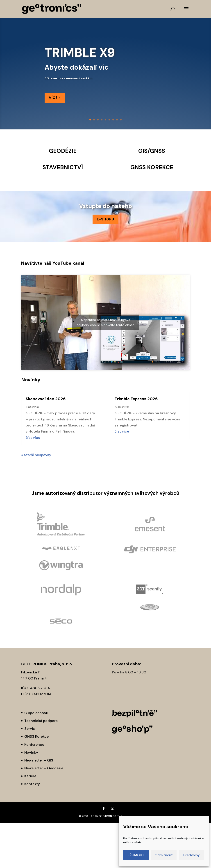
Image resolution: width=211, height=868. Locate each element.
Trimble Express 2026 (136, 399)
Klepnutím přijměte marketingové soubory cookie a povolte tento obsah (106, 322)
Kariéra (30, 776)
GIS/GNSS (152, 151)
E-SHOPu (105, 219)
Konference (34, 745)
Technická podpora (41, 721)
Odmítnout (164, 855)
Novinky (31, 752)
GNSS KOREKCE (152, 167)
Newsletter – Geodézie (44, 768)
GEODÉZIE (63, 151)
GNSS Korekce (36, 736)
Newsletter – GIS (39, 760)
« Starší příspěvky (36, 455)
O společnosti (36, 713)
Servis (29, 729)
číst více (33, 438)
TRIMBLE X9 (80, 53)
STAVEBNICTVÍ (63, 167)
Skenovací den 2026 (46, 399)
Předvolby (192, 855)
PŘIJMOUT (136, 855)
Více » (55, 98)
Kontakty (32, 784)
